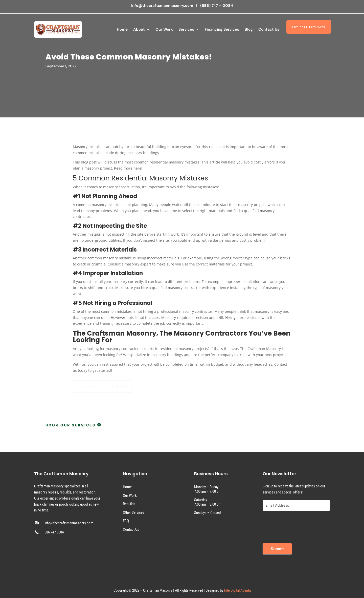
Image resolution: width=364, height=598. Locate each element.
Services (186, 29)
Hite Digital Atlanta (237, 590)
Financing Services (222, 29)
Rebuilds (129, 504)
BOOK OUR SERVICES (73, 425)
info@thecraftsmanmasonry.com (163, 6)
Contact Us (269, 29)
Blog (249, 29)
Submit (277, 549)
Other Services (134, 512)
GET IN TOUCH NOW (103, 386)
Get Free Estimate (309, 27)
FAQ (126, 521)
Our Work (164, 29)
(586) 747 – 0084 (217, 6)
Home (122, 29)
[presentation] (301, 526)
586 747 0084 (54, 532)
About (139, 29)
